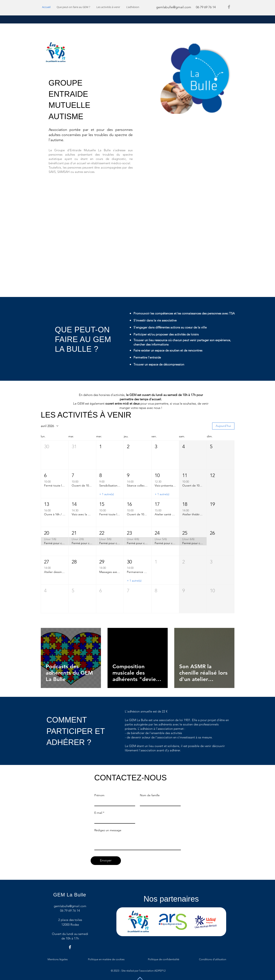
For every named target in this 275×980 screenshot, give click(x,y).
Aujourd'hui (223, 426)
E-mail (98, 813)
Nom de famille (150, 795)
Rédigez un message (108, 830)
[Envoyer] (106, 861)
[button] (55, 455)
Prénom (99, 795)
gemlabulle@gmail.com (174, 7)
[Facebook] (229, 7)
